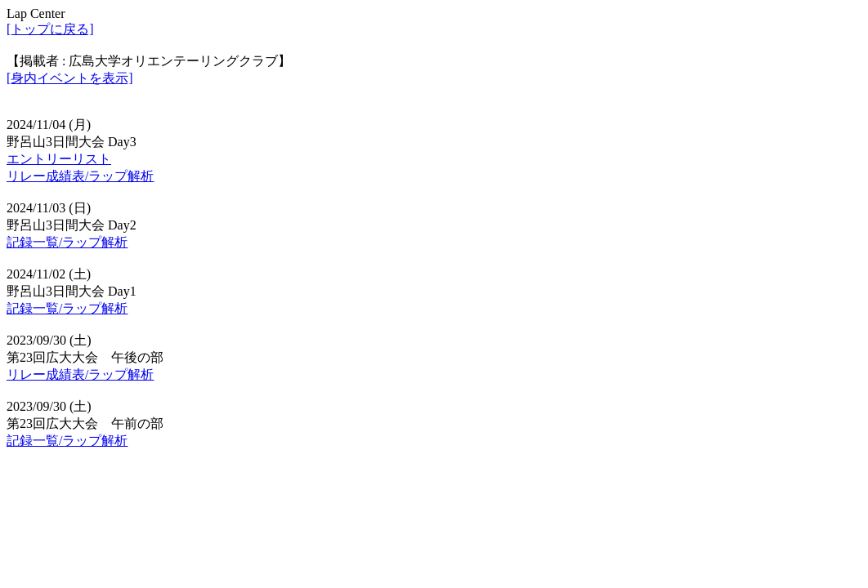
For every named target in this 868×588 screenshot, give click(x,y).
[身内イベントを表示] (70, 78)
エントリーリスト (59, 159)
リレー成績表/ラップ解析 (80, 176)
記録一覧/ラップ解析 (67, 242)
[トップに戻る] (50, 29)
